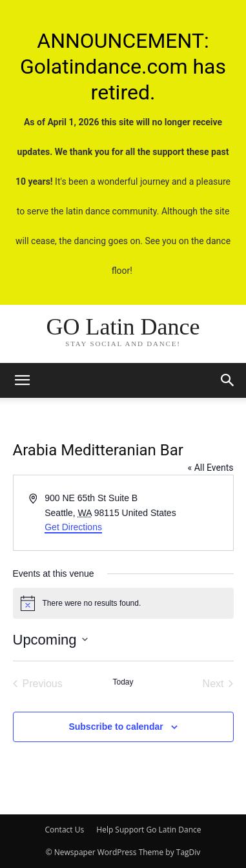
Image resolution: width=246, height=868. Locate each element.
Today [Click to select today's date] (123, 682)
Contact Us (64, 830)
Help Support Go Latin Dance (149, 830)
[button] (228, 380)
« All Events (211, 468)
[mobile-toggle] (22, 380)
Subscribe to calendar (116, 727)
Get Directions (73, 527)
